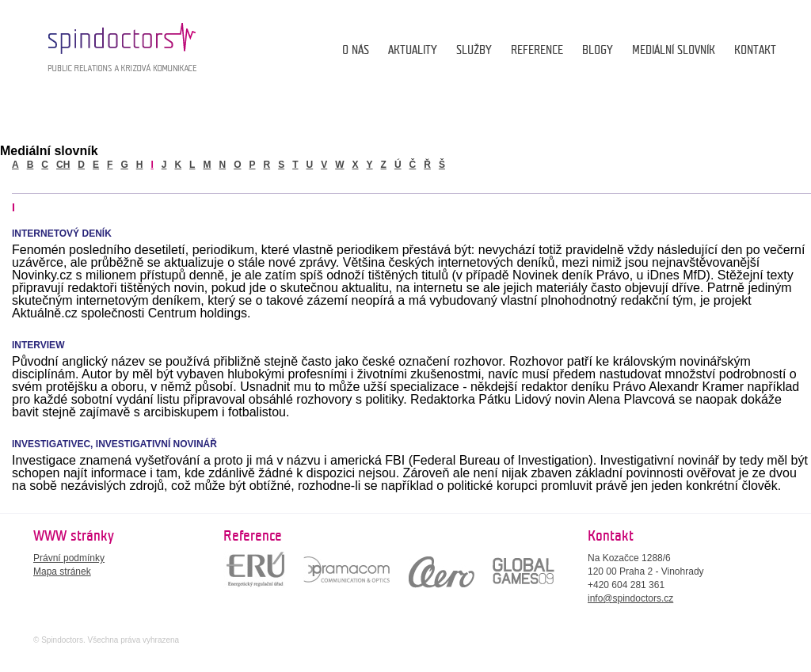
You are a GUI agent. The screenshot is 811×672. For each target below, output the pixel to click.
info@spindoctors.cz (630, 598)
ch (63, 165)
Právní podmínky (69, 558)
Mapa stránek (62, 571)
